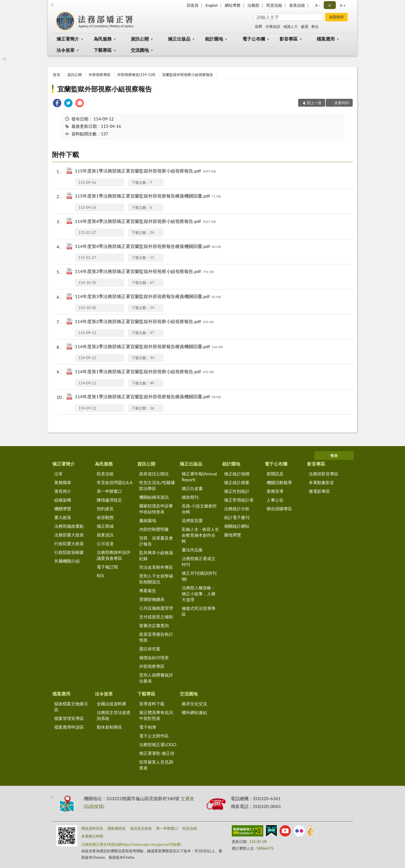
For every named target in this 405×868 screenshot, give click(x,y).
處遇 (305, 26)
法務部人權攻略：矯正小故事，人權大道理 (199, 594)
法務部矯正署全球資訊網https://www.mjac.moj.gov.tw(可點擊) (131, 844)
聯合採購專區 (279, 509)
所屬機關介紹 (67, 561)
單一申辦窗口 (109, 491)
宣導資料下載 (152, 704)
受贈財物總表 (152, 599)
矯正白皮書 (192, 488)
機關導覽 (63, 509)
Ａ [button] (330, 5)
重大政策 (63, 517)
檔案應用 (326, 39)
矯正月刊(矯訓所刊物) (199, 576)
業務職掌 (63, 482)
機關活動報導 (279, 482)
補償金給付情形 (154, 657)
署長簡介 (63, 491)
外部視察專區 (100, 75)
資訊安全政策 (141, 828)
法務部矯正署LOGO (158, 744)
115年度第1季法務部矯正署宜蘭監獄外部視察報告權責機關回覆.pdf (148, 196)
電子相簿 (148, 727)
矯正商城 (105, 526)
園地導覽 (233, 535)
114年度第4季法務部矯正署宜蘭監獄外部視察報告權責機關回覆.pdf (148, 247)
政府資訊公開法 (154, 474)
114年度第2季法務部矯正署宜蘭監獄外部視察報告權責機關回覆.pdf (149, 347)
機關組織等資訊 (154, 497)
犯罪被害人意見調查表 (156, 765)
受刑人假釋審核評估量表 (156, 678)
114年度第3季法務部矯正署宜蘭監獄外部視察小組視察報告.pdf (144, 272)
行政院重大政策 (69, 543)
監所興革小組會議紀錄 (156, 555)
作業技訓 (273, 26)
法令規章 (66, 50)
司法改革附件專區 (156, 567)
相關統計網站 (237, 526)
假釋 (258, 26)
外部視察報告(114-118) (136, 75)
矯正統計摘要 (237, 482)
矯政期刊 (190, 497)
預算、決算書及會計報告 (156, 541)
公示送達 (105, 543)
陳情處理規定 (109, 500)
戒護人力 (291, 26)
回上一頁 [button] (314, 103)
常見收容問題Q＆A (115, 482)
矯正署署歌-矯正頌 (157, 753)
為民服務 (103, 39)
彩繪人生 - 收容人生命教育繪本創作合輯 (200, 535)
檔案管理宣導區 (69, 718)
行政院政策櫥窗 (69, 552)
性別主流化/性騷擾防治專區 (157, 485)
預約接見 (105, 509)
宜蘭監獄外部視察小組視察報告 (188, 75)
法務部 (253, 5)
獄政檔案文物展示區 (71, 707)
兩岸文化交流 (194, 704)
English (212, 5)
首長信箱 (297, 5)
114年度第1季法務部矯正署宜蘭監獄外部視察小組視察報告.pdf (144, 372)
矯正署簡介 (68, 39)
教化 (315, 26)
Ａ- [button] (317, 5)
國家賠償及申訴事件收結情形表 (156, 509)
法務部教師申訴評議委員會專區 (114, 555)
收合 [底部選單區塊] (334, 455)
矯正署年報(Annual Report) (199, 477)
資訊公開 (140, 39)
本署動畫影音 (321, 482)
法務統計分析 (237, 509)
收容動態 (105, 517)
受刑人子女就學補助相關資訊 (156, 579)
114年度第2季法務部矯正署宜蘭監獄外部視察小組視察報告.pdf (144, 322)
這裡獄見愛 (192, 520)
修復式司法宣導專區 (199, 611)
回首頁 (193, 5)
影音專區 (289, 39)
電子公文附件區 (154, 736)
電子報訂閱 (107, 567)
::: (52, 4)
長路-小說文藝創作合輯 (199, 509)
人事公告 (275, 500)
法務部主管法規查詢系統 (114, 715)
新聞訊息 (275, 474)
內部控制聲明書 (154, 529)
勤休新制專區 (109, 727)
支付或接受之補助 (156, 617)
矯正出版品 (179, 39)
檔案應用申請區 (69, 727)
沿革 (58, 474)
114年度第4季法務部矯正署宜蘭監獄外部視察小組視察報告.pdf (145, 222)
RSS (100, 576)
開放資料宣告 (92, 828)
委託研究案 (150, 649)
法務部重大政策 (69, 535)
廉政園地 (148, 520)
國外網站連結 (194, 712)
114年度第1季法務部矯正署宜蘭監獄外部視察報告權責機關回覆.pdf (148, 397)
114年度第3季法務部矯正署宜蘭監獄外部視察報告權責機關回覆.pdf (148, 297)
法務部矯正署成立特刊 (199, 561)
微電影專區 (319, 491)
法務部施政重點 (69, 526)
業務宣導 (275, 491)
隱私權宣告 (117, 828)
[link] (57, 104)
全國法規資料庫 (112, 704)
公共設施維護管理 (156, 608)
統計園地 (214, 39)
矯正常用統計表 (239, 500)
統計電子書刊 (237, 517)
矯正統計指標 (237, 474)
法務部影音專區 (324, 474)
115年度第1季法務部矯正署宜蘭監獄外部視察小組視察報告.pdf (145, 171)
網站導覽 (233, 5)
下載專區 (103, 50)
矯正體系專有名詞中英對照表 (156, 715)
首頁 (57, 75)
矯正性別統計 (237, 491)
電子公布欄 (254, 39)
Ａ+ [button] (342, 5)
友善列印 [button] (342, 103)
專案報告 (148, 590)
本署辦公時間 (92, 836)
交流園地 (140, 50)
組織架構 (63, 500)
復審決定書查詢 (154, 625)
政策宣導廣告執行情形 (156, 637)
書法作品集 (192, 550)
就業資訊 (105, 535)
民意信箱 (274, 5)
